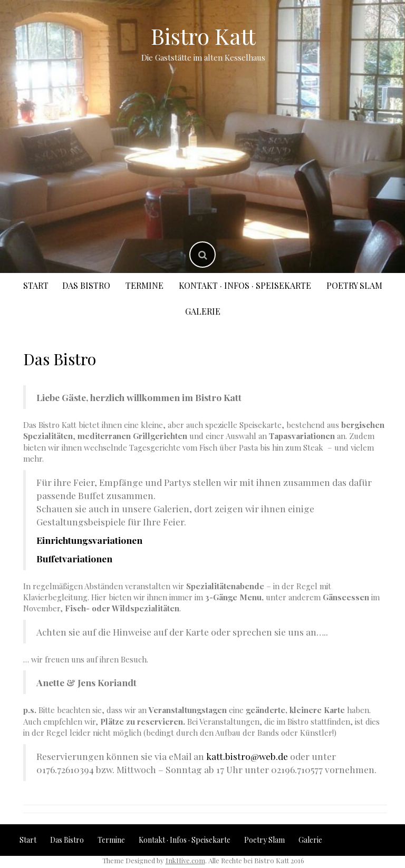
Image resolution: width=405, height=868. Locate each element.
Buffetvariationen (74, 558)
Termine (144, 285)
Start (36, 285)
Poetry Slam (354, 285)
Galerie (203, 311)
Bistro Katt (203, 36)
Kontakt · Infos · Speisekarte (245, 285)
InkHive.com (185, 860)
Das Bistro (86, 285)
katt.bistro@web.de (247, 756)
